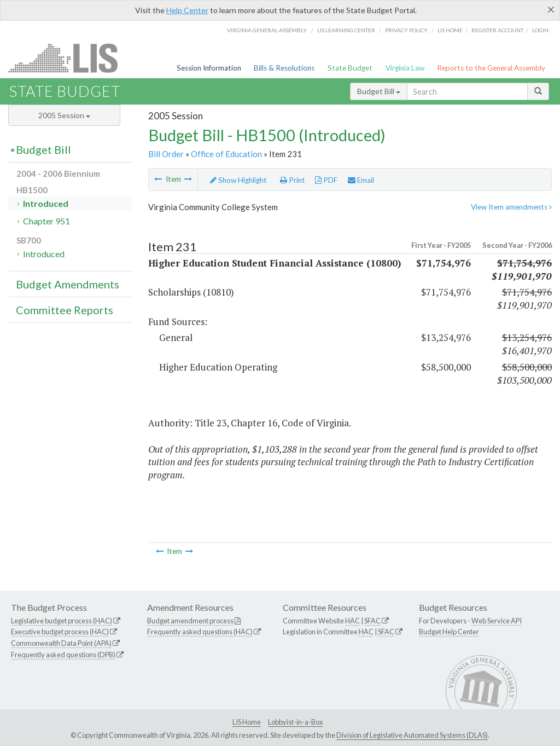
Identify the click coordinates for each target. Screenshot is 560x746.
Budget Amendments (68, 284)
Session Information (209, 68)
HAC (352, 621)
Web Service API (497, 621)
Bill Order (166, 154)
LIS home (450, 30)
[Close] (551, 9)
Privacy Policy (406, 30)
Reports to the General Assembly (491, 68)
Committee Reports (65, 310)
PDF (326, 180)
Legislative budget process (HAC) (62, 621)
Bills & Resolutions (284, 68)
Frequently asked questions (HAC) (200, 632)
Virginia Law (405, 68)
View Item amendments (511, 207)
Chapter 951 (46, 221)
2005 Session (64, 115)
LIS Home (247, 722)
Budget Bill (379, 91)
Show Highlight (238, 180)
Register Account (497, 30)
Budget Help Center (449, 632)
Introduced (46, 203)
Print (293, 180)
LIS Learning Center (346, 30)
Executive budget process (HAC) (60, 632)
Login (540, 30)
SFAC (372, 621)
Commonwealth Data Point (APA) (61, 643)
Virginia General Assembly (267, 30)
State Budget (350, 68)
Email (361, 180)
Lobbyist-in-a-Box (295, 722)
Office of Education (226, 154)
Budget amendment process (190, 621)
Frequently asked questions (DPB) (63, 655)
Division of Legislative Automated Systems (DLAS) (412, 735)
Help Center (187, 10)
